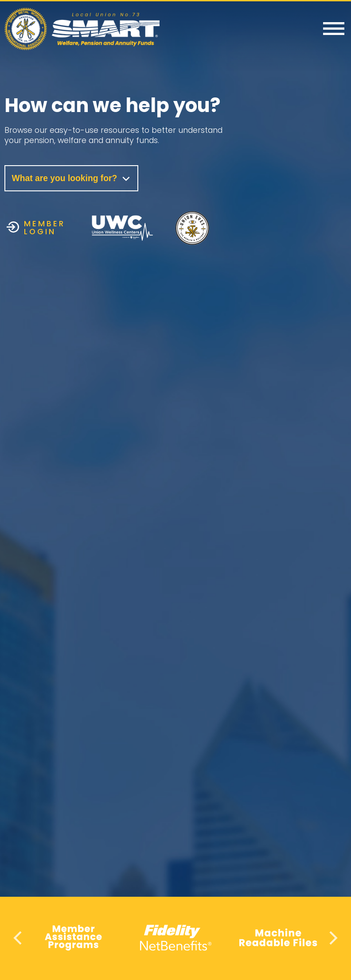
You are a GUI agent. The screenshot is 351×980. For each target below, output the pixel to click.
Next (332, 938)
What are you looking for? (72, 178)
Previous (19, 938)
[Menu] (334, 29)
